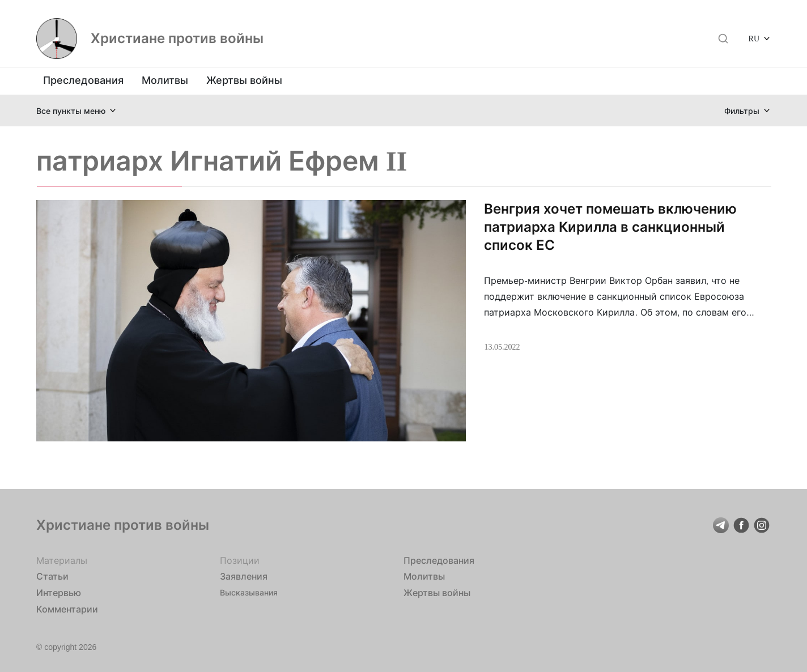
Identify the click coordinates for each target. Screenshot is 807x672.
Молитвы (165, 80)
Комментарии (67, 609)
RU (754, 38)
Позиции (240, 560)
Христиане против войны (177, 39)
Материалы (62, 560)
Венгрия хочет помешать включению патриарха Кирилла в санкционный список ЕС (610, 227)
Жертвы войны (244, 80)
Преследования (83, 80)
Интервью (59, 593)
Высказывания (249, 592)
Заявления (244, 576)
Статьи (52, 576)
